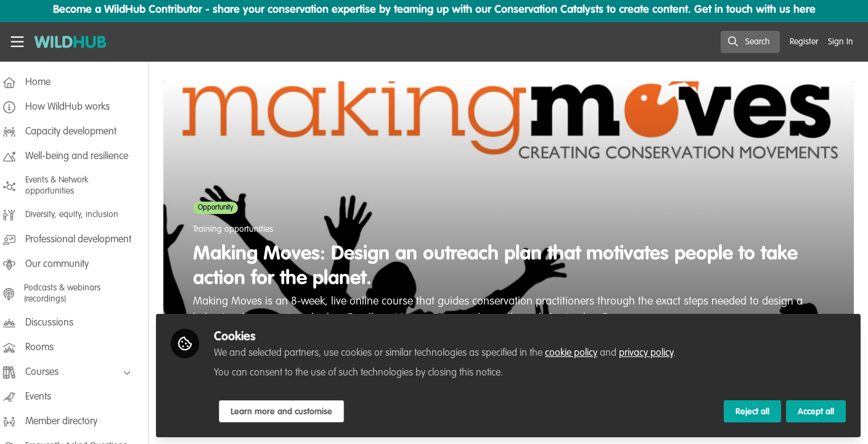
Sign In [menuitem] (841, 42)
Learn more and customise (291, 411)
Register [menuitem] (804, 42)
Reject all (752, 411)
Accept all (816, 411)
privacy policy (655, 353)
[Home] (71, 42)
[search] (750, 42)
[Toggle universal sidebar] (17, 42)
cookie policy (580, 353)
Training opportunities (237, 229)
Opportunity (220, 208)
